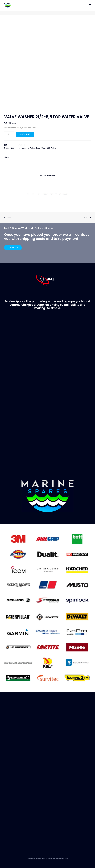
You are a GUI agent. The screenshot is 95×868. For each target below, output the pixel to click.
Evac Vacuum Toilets (26, 148)
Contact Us (13, 248)
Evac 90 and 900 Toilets (46, 148)
